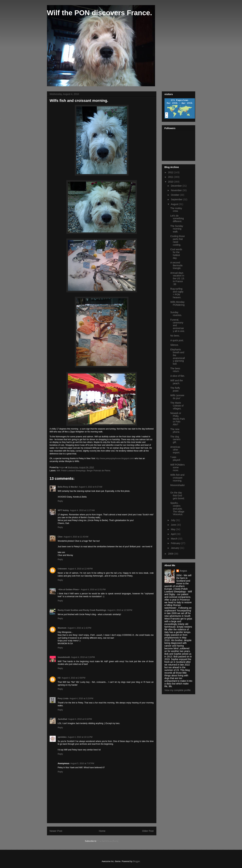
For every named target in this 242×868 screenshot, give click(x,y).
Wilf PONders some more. (177, 468)
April (174, 534)
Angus (183, 571)
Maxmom (62, 628)
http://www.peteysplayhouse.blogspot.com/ (115, 458)
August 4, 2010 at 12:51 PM (93, 590)
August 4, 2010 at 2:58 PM (73, 678)
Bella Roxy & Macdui (68, 487)
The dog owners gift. (175, 439)
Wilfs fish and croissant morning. (177, 478)
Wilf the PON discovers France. (100, 13)
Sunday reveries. (176, 314)
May (173, 529)
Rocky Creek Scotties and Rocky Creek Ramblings (82, 610)
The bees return (175, 370)
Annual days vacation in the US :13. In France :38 (177, 279)
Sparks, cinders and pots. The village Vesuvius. (177, 509)
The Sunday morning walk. (177, 229)
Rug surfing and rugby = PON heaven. (177, 293)
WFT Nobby (63, 510)
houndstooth (64, 657)
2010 (171, 182)
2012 (171, 172)
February (176, 543)
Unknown (62, 569)
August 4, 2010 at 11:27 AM (82, 510)
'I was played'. (176, 459)
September (177, 199)
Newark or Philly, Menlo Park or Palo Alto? (177, 419)
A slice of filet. (177, 376)
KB (59, 678)
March (175, 539)
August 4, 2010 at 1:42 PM (79, 628)
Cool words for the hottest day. (176, 254)
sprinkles (62, 737)
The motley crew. (176, 210)
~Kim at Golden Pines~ (69, 590)
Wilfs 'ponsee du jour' (177, 397)
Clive (60, 537)
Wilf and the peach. (176, 382)
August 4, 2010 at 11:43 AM (76, 537)
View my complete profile (178, 690)
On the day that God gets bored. (177, 495)
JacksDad (62, 719)
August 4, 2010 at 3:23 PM (81, 698)
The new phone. (175, 431)
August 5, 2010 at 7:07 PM (82, 763)
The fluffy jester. (175, 389)
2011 (171, 177)
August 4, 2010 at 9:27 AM (91, 487)
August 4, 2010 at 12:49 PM (80, 569)
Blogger (136, 861)
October (175, 195)
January (175, 548)
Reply (60, 501)
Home (102, 831)
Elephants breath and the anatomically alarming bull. (177, 357)
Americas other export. (175, 450)
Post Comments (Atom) (108, 841)
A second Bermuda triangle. (176, 265)
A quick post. (177, 340)
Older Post (148, 831)
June (174, 525)
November (177, 190)
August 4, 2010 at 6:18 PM (80, 719)
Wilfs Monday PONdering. (177, 305)
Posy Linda (63, 698)
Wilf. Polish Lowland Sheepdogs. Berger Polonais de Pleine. (84, 471)
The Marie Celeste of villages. (177, 406)
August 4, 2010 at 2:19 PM (83, 657)
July (173, 520)
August (175, 204)
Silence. (174, 345)
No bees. (175, 336)
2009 (171, 554)
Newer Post (56, 831)
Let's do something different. (177, 219)
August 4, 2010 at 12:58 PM (120, 610)
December (177, 186)
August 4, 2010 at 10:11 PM (80, 737)
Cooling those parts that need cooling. (177, 240)
